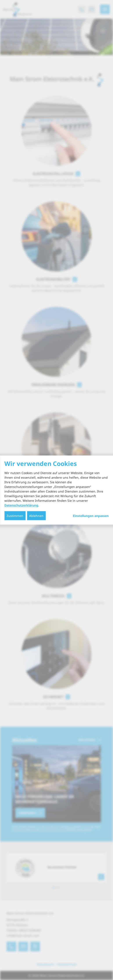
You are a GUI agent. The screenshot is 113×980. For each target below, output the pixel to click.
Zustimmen (15, 516)
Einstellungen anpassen (91, 516)
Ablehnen (36, 516)
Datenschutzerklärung (21, 505)
